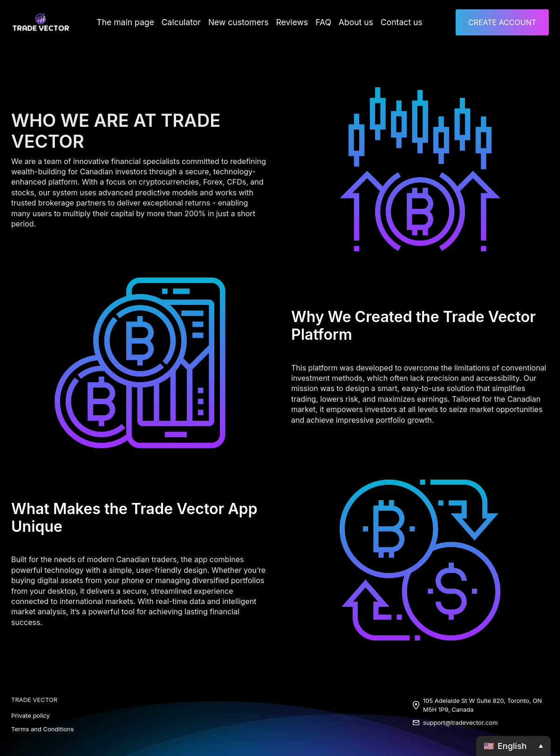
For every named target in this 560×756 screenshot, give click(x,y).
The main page (135, 22)
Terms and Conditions (42, 729)
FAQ (318, 22)
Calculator (187, 22)
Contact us (391, 22)
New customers (239, 22)
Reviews (289, 22)
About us (349, 22)
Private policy (31, 715)
